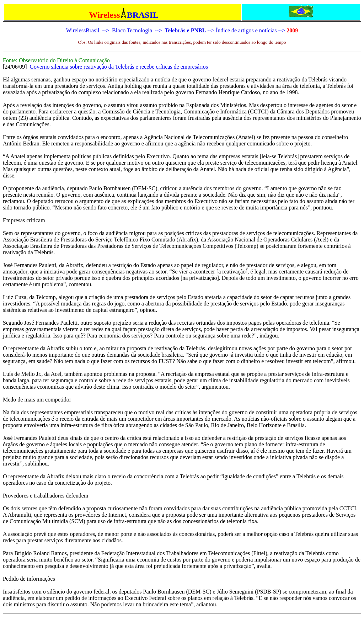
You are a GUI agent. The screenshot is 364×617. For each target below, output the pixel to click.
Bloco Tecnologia (132, 30)
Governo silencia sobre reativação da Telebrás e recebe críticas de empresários (119, 67)
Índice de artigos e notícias (246, 30)
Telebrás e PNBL (185, 30)
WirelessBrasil (83, 30)
